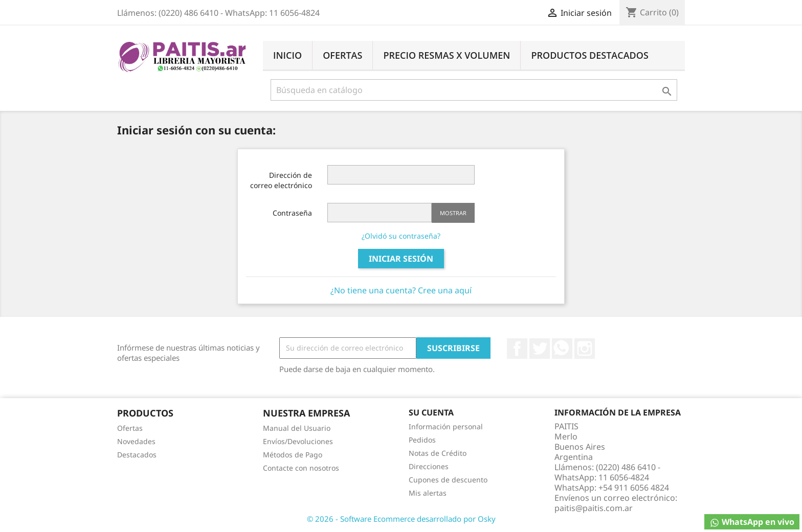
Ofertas (342, 55)
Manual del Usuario (297, 428)
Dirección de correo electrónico (281, 180)
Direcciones (429, 466)
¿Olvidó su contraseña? (401, 236)
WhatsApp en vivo (752, 522)
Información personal (446, 426)
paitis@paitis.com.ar (594, 508)
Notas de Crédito (438, 453)
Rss (562, 349)
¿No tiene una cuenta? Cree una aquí (401, 290)
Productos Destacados (589, 55)
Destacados (137, 455)
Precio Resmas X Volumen (447, 55)
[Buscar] (474, 90)
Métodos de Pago (293, 455)
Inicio (287, 55)
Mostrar (453, 213)
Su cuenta (431, 412)
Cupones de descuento (448, 480)
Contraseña (292, 213)
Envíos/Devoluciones (298, 441)
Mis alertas (428, 493)
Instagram (585, 349)
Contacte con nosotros (301, 468)
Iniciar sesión (401, 259)
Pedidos (422, 440)
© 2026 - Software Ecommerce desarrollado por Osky (401, 519)
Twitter (540, 349)
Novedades (136, 441)
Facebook (517, 349)
